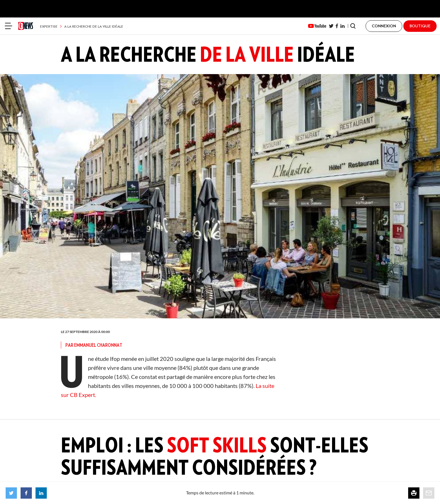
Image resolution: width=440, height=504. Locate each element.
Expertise (49, 26)
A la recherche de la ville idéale (94, 26)
